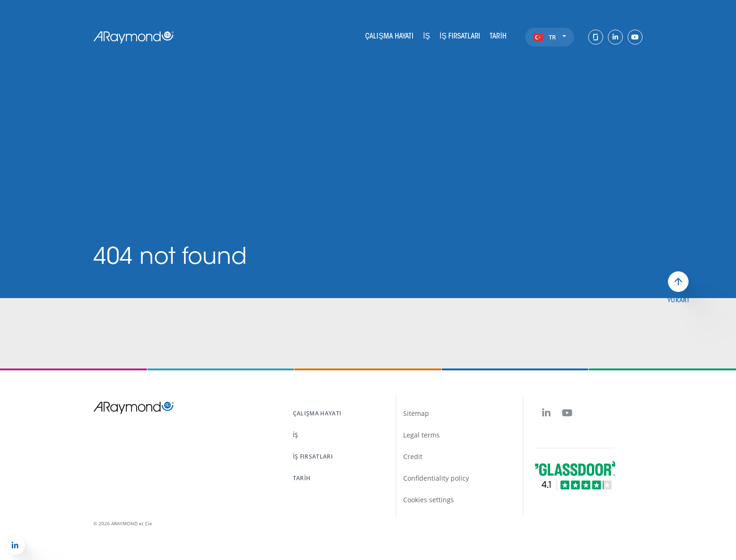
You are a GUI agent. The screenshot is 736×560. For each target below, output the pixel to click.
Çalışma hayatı (389, 37)
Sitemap (416, 413)
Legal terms (422, 435)
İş (426, 37)
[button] (15, 545)
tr (557, 37)
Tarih (498, 37)
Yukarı (678, 300)
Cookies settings (429, 500)
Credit (413, 456)
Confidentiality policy (436, 478)
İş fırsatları (460, 37)
